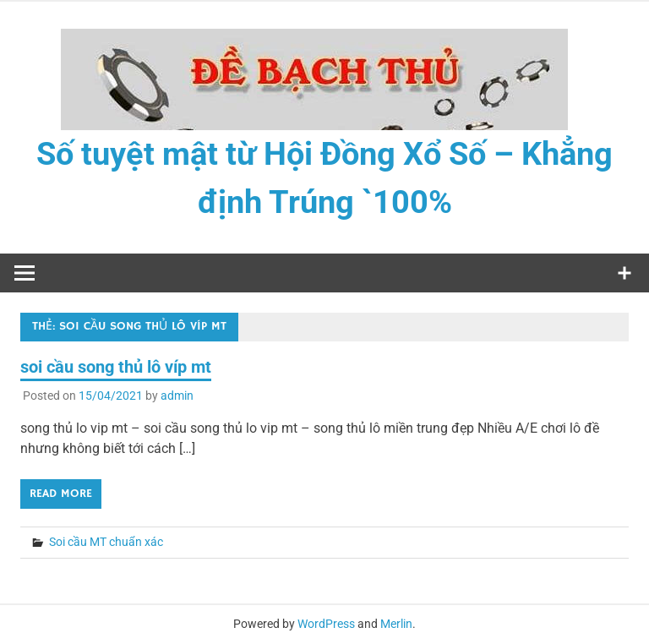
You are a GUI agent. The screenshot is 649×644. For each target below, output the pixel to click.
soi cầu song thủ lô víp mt (116, 367)
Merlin (396, 624)
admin (177, 396)
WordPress (326, 624)
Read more (61, 494)
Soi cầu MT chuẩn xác (106, 542)
